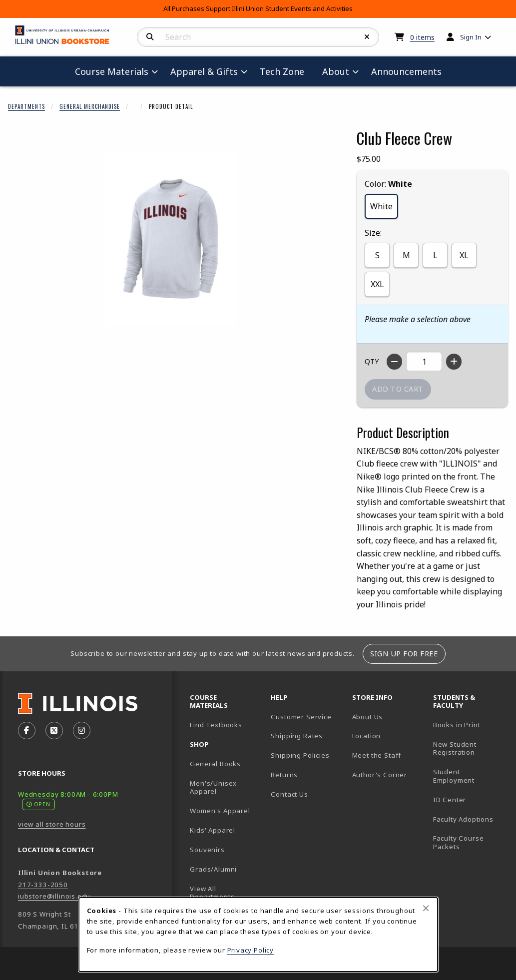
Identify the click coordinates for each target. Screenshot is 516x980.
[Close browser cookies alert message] (426, 908)
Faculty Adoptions (463, 819)
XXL (377, 284)
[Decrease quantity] (394, 362)
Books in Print (470, 725)
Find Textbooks (216, 725)
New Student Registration (455, 748)
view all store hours (52, 824)
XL (464, 255)
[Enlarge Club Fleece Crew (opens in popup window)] (170, 239)
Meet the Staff (377, 755)
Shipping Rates (297, 736)
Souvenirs (207, 850)
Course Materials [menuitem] (112, 71)
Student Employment (470, 776)
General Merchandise (90, 106)
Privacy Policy (251, 950)
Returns (284, 775)
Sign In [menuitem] (471, 37)
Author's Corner (380, 775)
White (381, 206)
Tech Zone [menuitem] (286, 71)
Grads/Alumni (213, 869)
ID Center (470, 799)
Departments (26, 106)
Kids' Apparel (213, 830)
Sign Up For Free (404, 654)
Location (367, 736)
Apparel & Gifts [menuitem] (204, 71)
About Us (368, 717)
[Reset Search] (367, 37)
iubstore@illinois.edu (54, 896)
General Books (215, 764)
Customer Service (301, 717)
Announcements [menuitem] (406, 71)
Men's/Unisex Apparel (213, 787)
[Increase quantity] (454, 362)
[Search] (150, 37)
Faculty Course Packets (459, 842)
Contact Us (289, 794)
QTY (372, 361)
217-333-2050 (43, 885)
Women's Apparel (220, 811)
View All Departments (212, 893)
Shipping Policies (300, 755)
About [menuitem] (336, 71)
